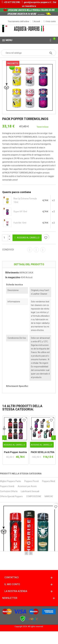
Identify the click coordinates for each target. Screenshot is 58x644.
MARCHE (49, 496)
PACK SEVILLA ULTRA (43, 452)
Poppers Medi (49, 481)
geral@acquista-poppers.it (37, 2)
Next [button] (31, 553)
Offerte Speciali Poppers (11, 496)
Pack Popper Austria (15, 452)
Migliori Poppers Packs (10, 481)
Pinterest (43, 250)
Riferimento (12, 273)
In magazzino (13, 277)
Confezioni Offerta (9, 491)
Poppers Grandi (7, 486)
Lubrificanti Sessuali (30, 491)
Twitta (36, 250)
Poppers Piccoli (32, 481)
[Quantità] (7, 238)
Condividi (30, 250)
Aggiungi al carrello (27, 238)
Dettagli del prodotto (29, 264)
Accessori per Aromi (27, 486)
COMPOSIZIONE (34, 496)
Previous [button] (26, 553)
